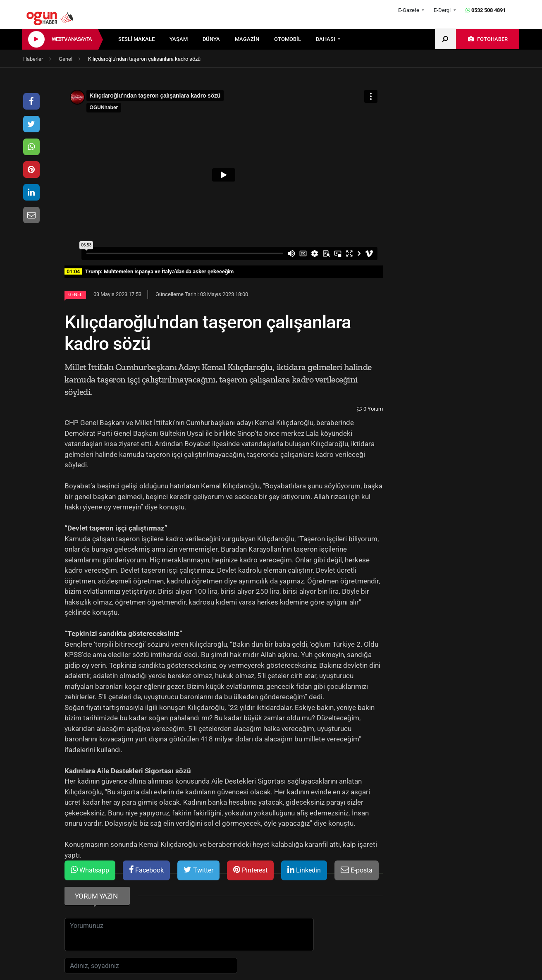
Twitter (198, 870)
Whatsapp (90, 870)
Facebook (146, 870)
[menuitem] (144, 39)
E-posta (357, 870)
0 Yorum (370, 409)
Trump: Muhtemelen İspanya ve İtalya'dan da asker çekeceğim (149, 271)
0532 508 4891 (486, 10)
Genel (75, 295)
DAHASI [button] (326, 39)
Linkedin (304, 870)
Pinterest (250, 870)
